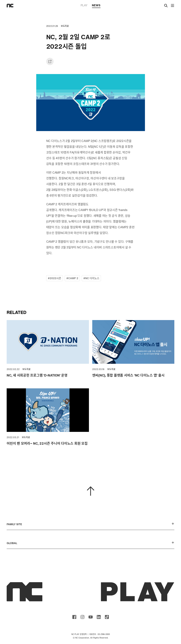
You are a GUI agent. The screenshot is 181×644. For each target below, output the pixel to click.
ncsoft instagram (82, 617)
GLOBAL (90, 543)
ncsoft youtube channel (91, 617)
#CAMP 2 (72, 278)
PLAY (84, 5)
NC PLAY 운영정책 (79, 634)
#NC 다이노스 (91, 278)
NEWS (96, 6)
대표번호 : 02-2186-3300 (100, 634)
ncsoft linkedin (99, 617)
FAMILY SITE (90, 524)
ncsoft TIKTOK (107, 617)
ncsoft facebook (74, 617)
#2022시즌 (55, 278)
